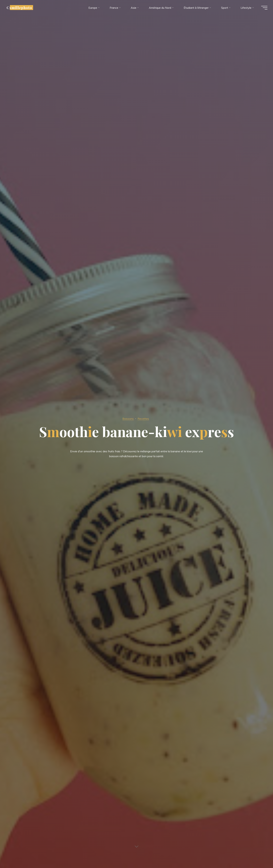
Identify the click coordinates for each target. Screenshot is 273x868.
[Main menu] (263, 8)
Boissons (127, 418)
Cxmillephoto (21, 8)
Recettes (144, 418)
